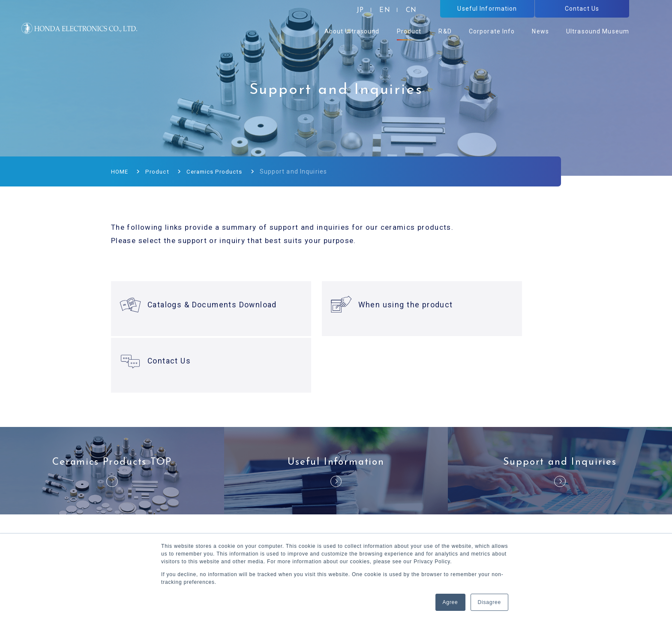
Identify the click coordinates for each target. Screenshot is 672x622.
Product (159, 171)
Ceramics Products (218, 171)
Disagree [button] (489, 602)
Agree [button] (450, 602)
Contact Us (478, 305)
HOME (120, 171)
